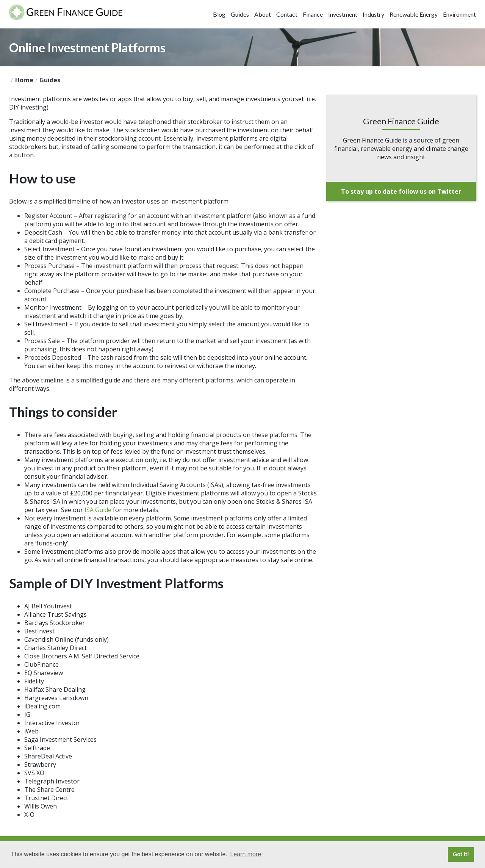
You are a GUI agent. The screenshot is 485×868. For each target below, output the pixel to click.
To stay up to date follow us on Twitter (401, 191)
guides (50, 80)
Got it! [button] (461, 854)
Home (24, 80)
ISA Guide (98, 510)
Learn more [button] (246, 854)
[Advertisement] (401, 258)
